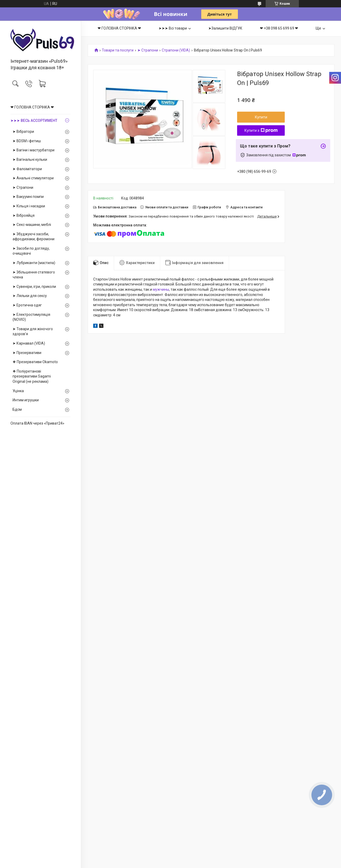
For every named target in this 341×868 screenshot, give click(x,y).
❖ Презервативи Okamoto (35, 362)
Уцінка (18, 391)
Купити (261, 117)
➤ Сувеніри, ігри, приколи (34, 287)
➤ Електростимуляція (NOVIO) (31, 317)
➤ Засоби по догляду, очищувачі (31, 251)
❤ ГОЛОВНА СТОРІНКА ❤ (32, 107)
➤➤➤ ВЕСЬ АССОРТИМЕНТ (34, 121)
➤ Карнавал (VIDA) (29, 343)
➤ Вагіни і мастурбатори (33, 150)
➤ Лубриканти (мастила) (34, 263)
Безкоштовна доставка (117, 207)
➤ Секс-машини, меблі (32, 225)
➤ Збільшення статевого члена (34, 275)
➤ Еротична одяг (27, 305)
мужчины (161, 289)
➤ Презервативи (27, 353)
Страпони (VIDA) (176, 50)
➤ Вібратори (23, 132)
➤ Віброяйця (24, 215)
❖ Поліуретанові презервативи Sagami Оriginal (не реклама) (32, 376)
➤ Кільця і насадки (29, 206)
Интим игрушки (26, 400)
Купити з (261, 130)
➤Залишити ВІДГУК (225, 28)
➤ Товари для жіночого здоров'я (33, 332)
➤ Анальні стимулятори (33, 178)
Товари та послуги (118, 50)
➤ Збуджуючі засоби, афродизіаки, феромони (33, 237)
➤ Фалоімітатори (27, 169)
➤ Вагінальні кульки (30, 159)
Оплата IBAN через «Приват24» (37, 423)
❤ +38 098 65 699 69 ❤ (279, 28)
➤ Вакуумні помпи (28, 197)
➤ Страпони (23, 187)
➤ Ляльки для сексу (30, 296)
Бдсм (17, 409)
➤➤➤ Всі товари (173, 28)
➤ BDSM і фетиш (27, 141)
